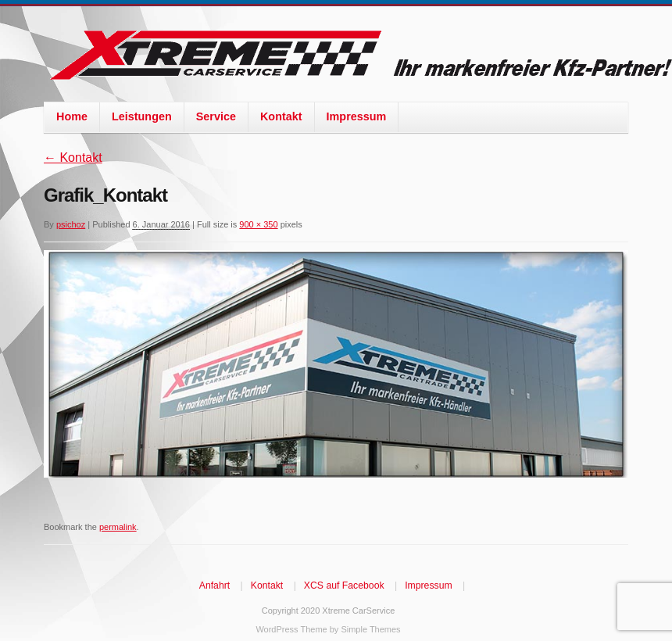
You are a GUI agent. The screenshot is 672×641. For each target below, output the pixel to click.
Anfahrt (214, 585)
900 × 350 (258, 224)
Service (216, 116)
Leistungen (142, 116)
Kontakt (281, 116)
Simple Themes (370, 629)
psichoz (71, 224)
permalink (118, 527)
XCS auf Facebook (344, 585)
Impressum (357, 116)
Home (72, 116)
